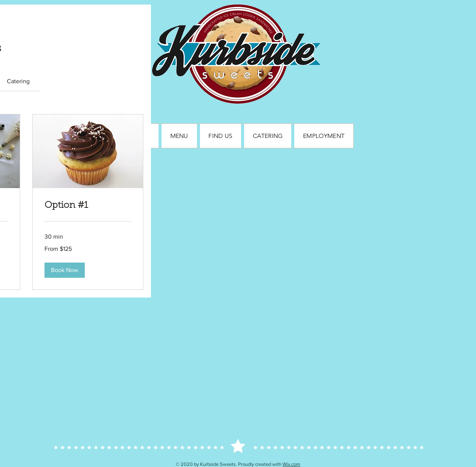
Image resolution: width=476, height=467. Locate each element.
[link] (18, 81)
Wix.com (291, 464)
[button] (65, 270)
